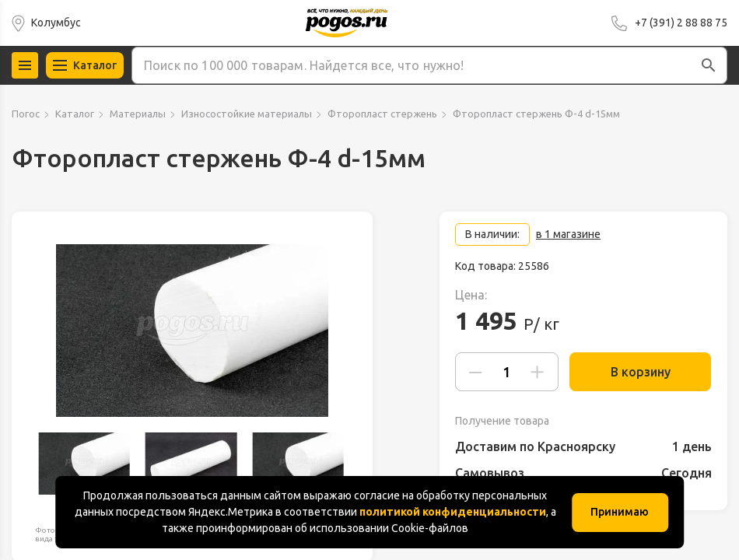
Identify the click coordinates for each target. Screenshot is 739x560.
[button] (709, 65)
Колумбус (56, 23)
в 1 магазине (568, 234)
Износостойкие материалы (247, 114)
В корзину (634, 372)
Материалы (138, 114)
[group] (192, 331)
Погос (26, 114)
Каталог (75, 114)
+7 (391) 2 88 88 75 (681, 23)
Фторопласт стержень (382, 114)
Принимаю (620, 512)
